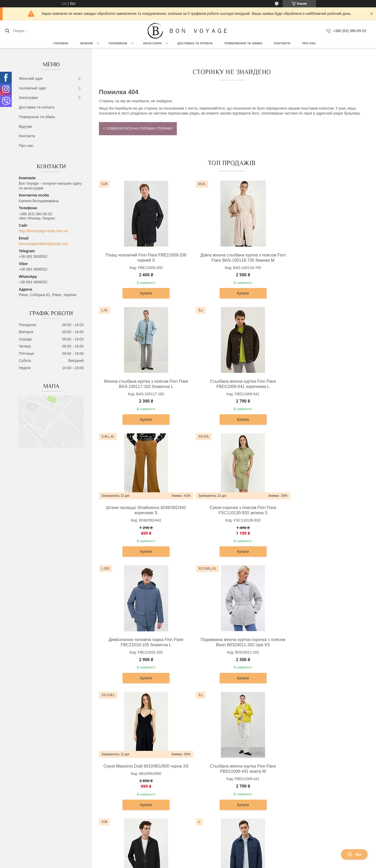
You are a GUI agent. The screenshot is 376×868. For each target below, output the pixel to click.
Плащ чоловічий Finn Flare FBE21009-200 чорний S (142, 258)
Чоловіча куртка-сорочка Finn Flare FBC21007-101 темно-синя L (319, 648)
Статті (278, 797)
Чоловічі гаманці (207, 791)
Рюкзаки (200, 767)
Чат (354, 854)
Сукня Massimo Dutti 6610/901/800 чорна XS (319, 516)
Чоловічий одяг (33, 88)
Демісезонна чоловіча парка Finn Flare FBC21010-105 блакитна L (142, 516)
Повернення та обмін (243, 43)
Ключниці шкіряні (207, 814)
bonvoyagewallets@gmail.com (43, 244)
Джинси (40, 826)
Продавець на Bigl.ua (188, 858)
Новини (279, 791)
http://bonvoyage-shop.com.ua (43, 231)
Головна (61, 43)
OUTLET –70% (285, 767)
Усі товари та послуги (230, 706)
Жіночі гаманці (205, 785)
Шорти (39, 820)
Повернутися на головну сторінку (140, 128)
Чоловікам (118, 43)
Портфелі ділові (206, 797)
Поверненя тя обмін (37, 117)
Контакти (282, 43)
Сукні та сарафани (49, 773)
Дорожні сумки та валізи (213, 773)
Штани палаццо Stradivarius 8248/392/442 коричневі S (230, 384)
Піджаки (120, 785)
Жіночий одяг (31, 78)
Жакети (40, 803)
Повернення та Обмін (291, 785)
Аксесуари (152, 43)
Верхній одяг (44, 767)
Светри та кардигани (51, 779)
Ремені (199, 803)
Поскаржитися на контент (207, 863)
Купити (142, 293)
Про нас (309, 43)
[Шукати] (7, 31)
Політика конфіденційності (247, 863)
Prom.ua (212, 854)
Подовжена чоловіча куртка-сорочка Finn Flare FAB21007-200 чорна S (230, 648)
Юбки (38, 808)
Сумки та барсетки (208, 779)
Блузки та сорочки (49, 785)
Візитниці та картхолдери (214, 808)
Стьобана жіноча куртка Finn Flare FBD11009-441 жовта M (142, 648)
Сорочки (120, 773)
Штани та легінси (48, 797)
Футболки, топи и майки (54, 791)
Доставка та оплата (37, 107)
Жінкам (86, 43)
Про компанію (284, 773)
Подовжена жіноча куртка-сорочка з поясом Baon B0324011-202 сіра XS (230, 516)
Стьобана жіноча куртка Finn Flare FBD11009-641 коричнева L (142, 384)
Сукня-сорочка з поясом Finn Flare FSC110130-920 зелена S (319, 384)
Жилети (40, 814)
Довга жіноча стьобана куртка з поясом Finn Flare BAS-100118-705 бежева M (230, 258)
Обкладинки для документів (216, 820)
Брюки (118, 779)
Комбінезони (44, 832)
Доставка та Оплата (195, 43)
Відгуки (25, 126)
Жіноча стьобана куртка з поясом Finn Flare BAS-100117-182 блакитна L (319, 258)
